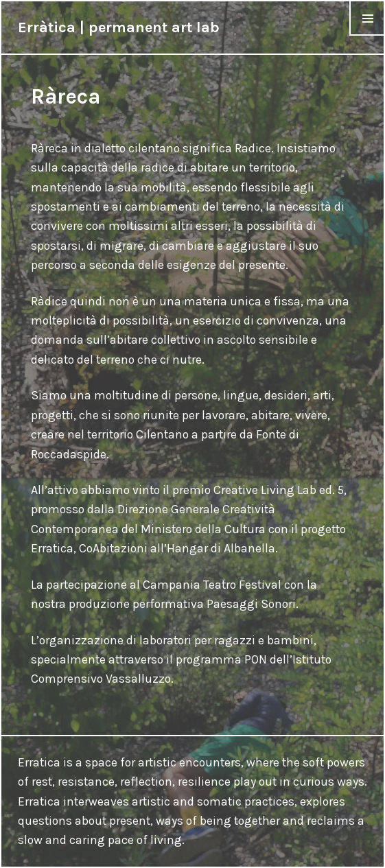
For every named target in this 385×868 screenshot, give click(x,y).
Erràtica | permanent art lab (119, 27)
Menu (367, 35)
